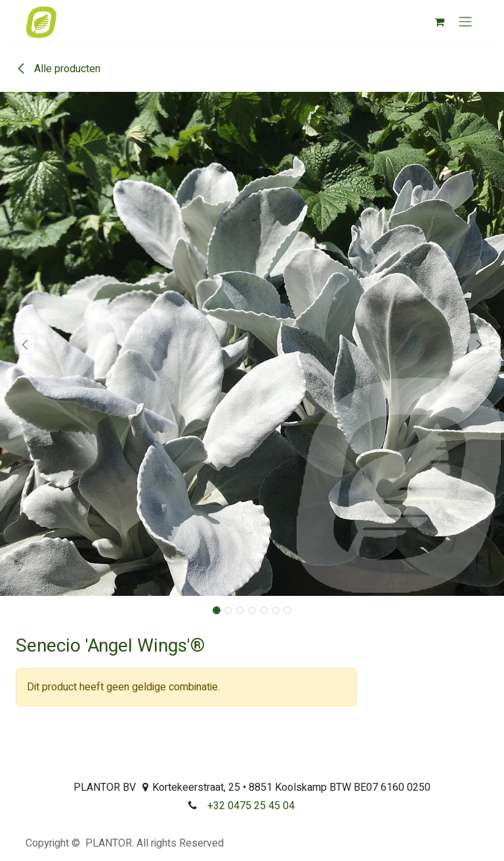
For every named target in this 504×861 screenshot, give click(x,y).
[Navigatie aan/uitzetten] (465, 22)
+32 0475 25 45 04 (251, 806)
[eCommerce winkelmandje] (439, 22)
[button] (25, 344)
